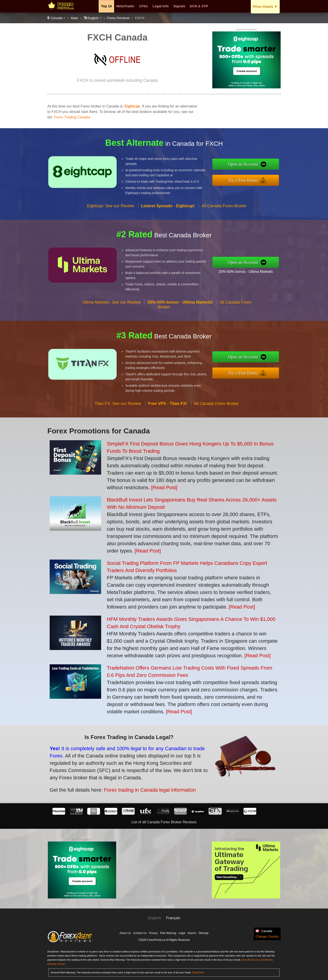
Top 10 (106, 6)
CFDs (144, 6)
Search (192, 933)
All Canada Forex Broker (224, 215)
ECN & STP (199, 6)
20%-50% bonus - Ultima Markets (255, 270)
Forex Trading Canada (72, 117)
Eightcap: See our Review (111, 215)
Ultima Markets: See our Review (111, 312)
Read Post (198, 972)
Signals (179, 6)
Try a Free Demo (253, 179)
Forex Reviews (118, 18)
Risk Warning (168, 933)
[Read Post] (164, 487)
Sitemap (203, 933)
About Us (125, 933)
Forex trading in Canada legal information (137, 786)
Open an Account (253, 165)
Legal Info (161, 6)
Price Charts (265, 6)
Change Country (267, 937)
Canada (56, 18)
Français (173, 918)
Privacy (153, 933)
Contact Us (140, 933)
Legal (182, 933)
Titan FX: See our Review (118, 413)
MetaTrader (126, 6)
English (93, 18)
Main (75, 18)
